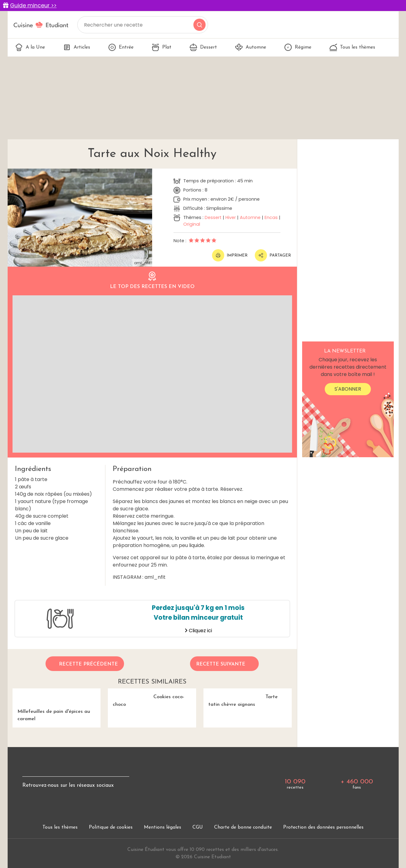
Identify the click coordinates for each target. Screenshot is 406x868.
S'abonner (348, 389)
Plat (162, 47)
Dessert (203, 47)
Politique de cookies (111, 827)
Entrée (121, 47)
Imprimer (230, 255)
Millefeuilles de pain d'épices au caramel (57, 705)
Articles (77, 47)
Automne (251, 47)
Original (192, 224)
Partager (273, 255)
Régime (298, 47)
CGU (198, 827)
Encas (271, 217)
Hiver (231, 217)
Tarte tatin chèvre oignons (241, 698)
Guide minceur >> (33, 5)
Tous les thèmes (352, 47)
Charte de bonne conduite (243, 827)
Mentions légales (163, 827)
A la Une (30, 47)
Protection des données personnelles (323, 827)
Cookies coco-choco (146, 698)
